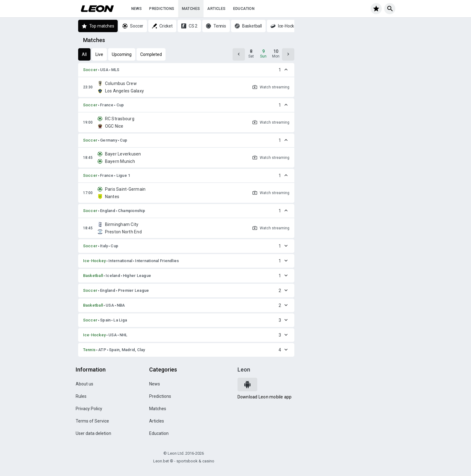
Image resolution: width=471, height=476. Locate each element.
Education (244, 9)
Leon (244, 370)
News (137, 9)
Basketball (93, 276)
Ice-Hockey (95, 261)
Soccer (90, 70)
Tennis (89, 350)
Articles (216, 9)
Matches (191, 9)
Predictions (162, 9)
